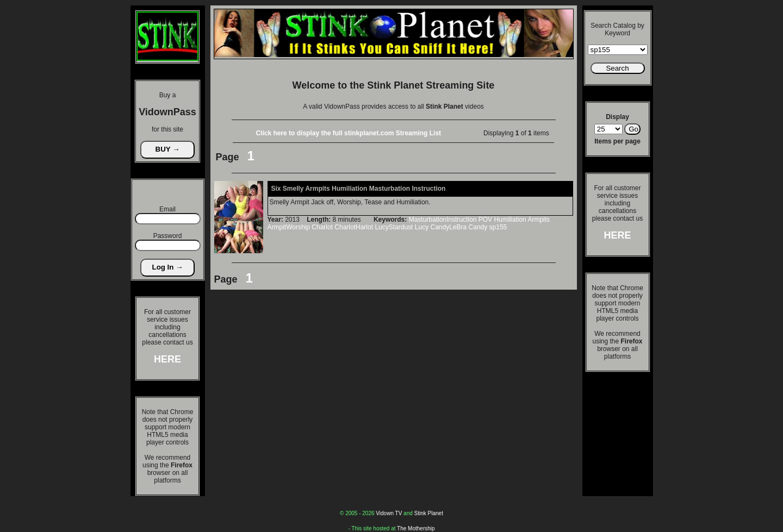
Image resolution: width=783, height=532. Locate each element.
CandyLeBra (448, 227)
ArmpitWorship (289, 227)
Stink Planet (429, 513)
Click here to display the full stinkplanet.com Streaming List (348, 133)
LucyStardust (394, 227)
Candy (478, 227)
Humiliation (510, 220)
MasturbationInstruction (443, 220)
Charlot (322, 227)
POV (485, 220)
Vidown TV (389, 513)
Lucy (422, 227)
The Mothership (416, 528)
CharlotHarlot (354, 227)
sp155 (498, 227)
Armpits (539, 220)
